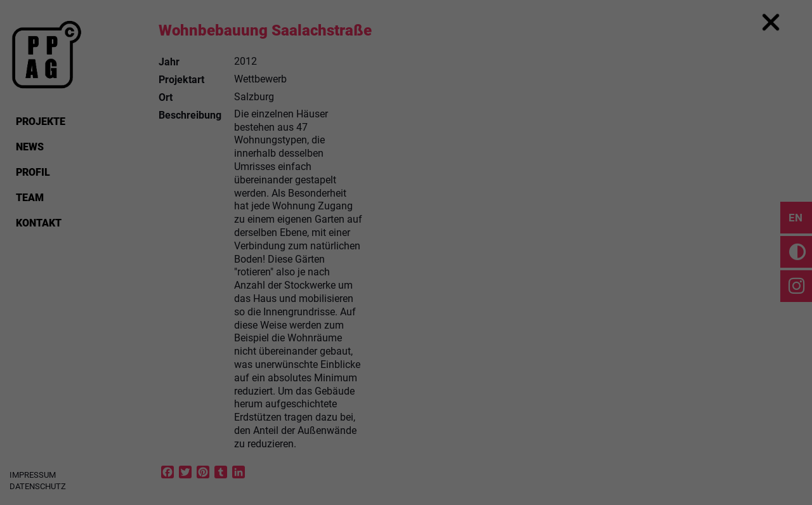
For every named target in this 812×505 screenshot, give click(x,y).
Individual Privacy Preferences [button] (406, 390)
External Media (478, 272)
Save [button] (406, 353)
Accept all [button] (406, 316)
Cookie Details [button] (406, 418)
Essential (313, 272)
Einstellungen (267, 244)
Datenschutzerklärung (325, 231)
